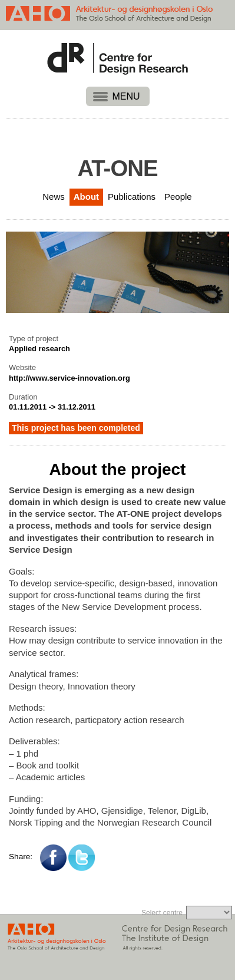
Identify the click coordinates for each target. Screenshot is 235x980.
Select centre (162, 913)
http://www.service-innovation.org (69, 378)
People (178, 197)
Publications (132, 197)
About (86, 197)
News (54, 197)
